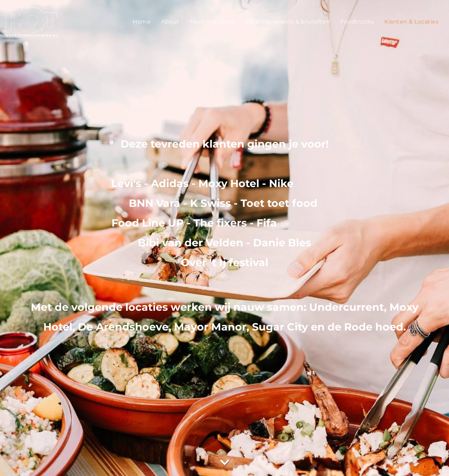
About (170, 22)
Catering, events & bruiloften (288, 22)
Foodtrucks (357, 22)
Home (142, 22)
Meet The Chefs (213, 22)
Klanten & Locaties (411, 22)
